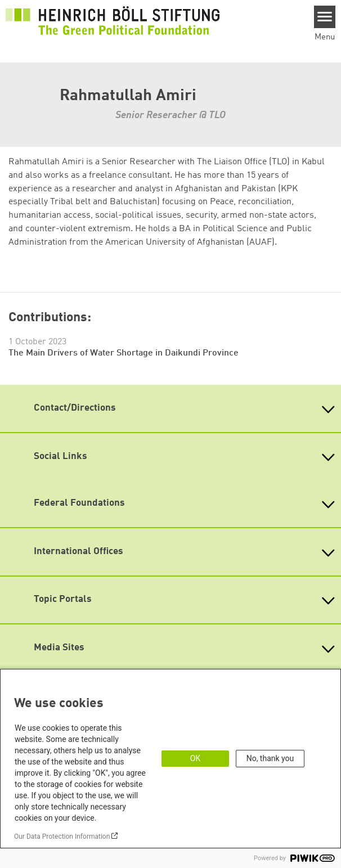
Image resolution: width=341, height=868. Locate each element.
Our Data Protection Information (62, 836)
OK (195, 758)
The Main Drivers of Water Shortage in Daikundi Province (124, 353)
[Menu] (325, 17)
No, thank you (270, 758)
